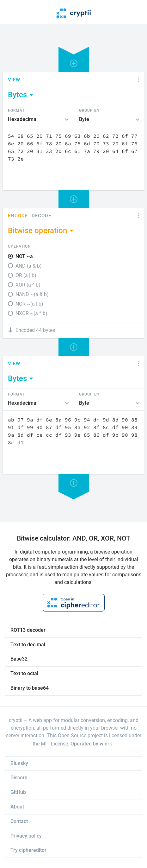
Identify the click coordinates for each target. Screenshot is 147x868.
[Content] (74, 159)
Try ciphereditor (28, 850)
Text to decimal (28, 645)
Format (16, 110)
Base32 (19, 659)
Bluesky (19, 763)
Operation (19, 246)
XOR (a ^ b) (28, 285)
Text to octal (24, 673)
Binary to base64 (30, 688)
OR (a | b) (26, 275)
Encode (18, 216)
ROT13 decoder (28, 630)
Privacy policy (26, 836)
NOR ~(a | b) (29, 304)
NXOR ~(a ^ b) (31, 313)
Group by (89, 110)
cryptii (16, 720)
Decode (41, 216)
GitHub (18, 792)
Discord (19, 778)
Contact (19, 821)
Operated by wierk (92, 744)
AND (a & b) (29, 266)
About (17, 807)
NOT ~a (24, 256)
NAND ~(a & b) (32, 294)
